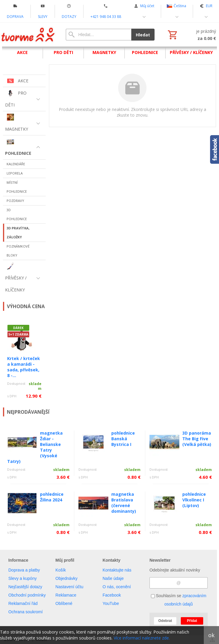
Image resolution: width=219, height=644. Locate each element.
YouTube (111, 603)
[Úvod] (28, 35)
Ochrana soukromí (26, 612)
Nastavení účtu (69, 587)
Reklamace (66, 595)
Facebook (112, 595)
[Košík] (191, 35)
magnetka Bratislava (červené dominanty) (124, 503)
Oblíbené (64, 603)
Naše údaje (113, 578)
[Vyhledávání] (98, 35)
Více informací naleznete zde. (142, 638)
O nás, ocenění (117, 587)
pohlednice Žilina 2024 (52, 497)
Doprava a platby (24, 570)
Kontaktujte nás (117, 570)
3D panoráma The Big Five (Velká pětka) (197, 439)
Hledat (143, 35)
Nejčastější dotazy (25, 587)
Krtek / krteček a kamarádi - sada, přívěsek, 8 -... (24, 367)
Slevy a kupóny (23, 578)
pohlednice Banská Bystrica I (123, 439)
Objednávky (67, 578)
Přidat (192, 621)
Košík (61, 570)
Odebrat (165, 621)
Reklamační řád (23, 603)
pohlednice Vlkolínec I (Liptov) (194, 500)
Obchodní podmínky (27, 595)
